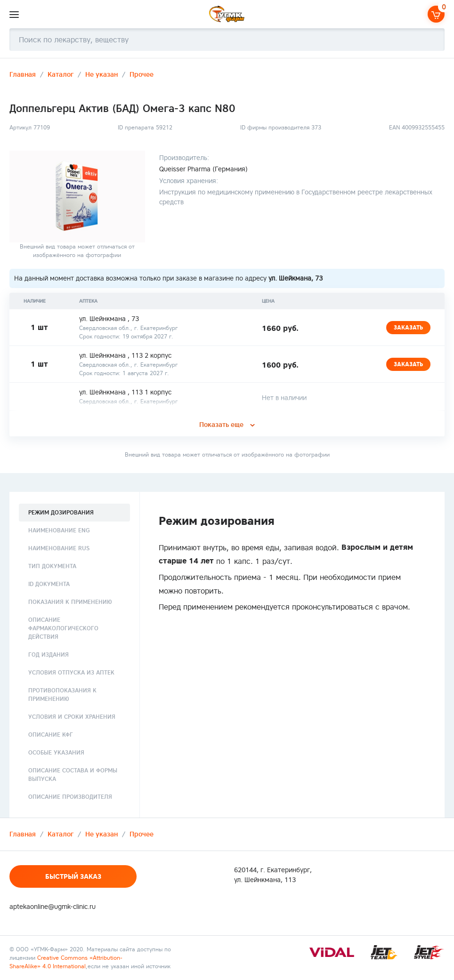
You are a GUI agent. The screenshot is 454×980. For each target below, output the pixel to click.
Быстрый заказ (73, 876)
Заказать (408, 327)
